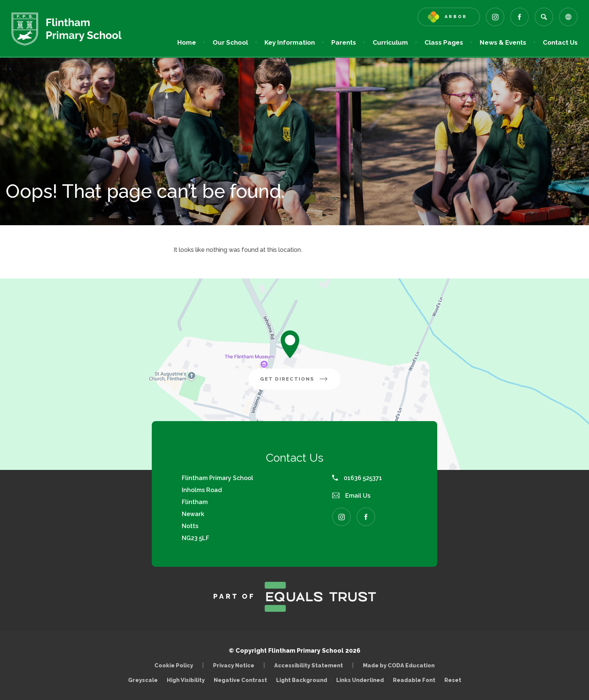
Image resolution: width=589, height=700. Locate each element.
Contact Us (560, 42)
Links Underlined (360, 680)
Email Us (351, 496)
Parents (344, 42)
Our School (230, 42)
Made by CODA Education (401, 665)
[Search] (544, 17)
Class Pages (444, 42)
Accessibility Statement (309, 665)
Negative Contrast (240, 680)
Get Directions (300, 382)
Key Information (290, 42)
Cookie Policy (174, 665)
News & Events (503, 42)
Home (187, 42)
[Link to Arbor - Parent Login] (449, 17)
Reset (453, 680)
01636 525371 (357, 478)
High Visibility (186, 680)
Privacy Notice (234, 665)
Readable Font (414, 680)
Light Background (302, 680)
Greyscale (143, 680)
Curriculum (390, 42)
